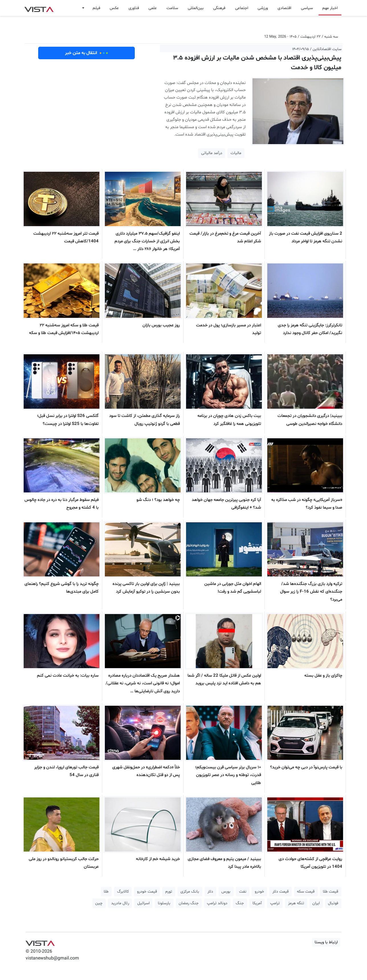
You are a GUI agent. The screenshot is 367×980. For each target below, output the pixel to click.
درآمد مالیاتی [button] (212, 153)
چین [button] (99, 903)
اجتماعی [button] (242, 8)
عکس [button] (114, 8)
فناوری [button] (134, 8)
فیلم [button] (96, 8)
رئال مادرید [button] (120, 903)
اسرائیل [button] (143, 903)
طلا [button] (106, 892)
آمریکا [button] (257, 903)
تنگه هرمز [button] (296, 903)
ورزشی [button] (263, 8)
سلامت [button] (172, 8)
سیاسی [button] (307, 8)
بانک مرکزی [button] (190, 892)
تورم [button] (169, 892)
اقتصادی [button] (284, 8)
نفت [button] (243, 892)
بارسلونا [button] (164, 903)
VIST (39, 8)
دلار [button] (210, 892)
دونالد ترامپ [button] (217, 903)
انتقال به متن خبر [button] (86, 53)
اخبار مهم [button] (330, 8)
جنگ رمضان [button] (189, 903)
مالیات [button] (236, 153)
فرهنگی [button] (219, 8)
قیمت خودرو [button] (147, 892)
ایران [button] (316, 903)
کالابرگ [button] (123, 892)
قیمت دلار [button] (281, 892)
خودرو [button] (259, 892)
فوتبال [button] (333, 903)
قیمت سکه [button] (306, 892)
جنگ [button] (240, 903)
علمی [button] (153, 8)
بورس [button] (226, 892)
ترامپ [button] (275, 903)
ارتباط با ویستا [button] (326, 942)
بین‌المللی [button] (196, 8)
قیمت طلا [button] (331, 892)
